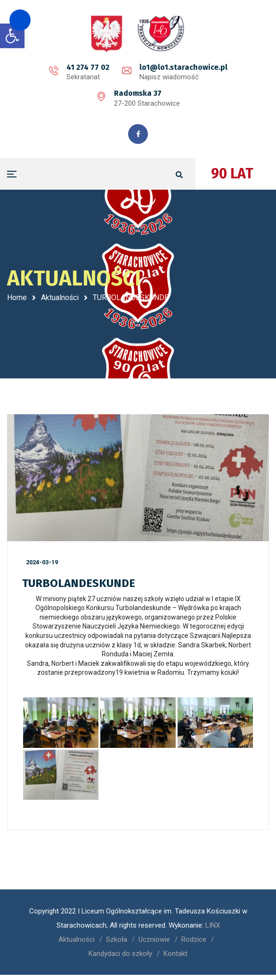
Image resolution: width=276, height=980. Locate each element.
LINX (213, 930)
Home (17, 298)
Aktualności (60, 298)
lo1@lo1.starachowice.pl (183, 67)
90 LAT (232, 175)
